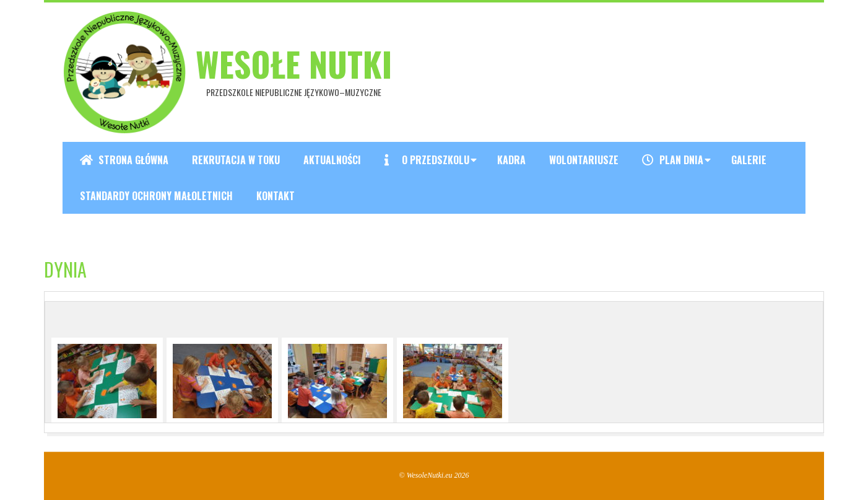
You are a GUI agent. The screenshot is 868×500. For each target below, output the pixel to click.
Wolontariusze (584, 160)
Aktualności (332, 160)
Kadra (511, 160)
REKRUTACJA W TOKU (236, 160)
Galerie (749, 160)
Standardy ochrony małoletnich (156, 196)
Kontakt (276, 196)
